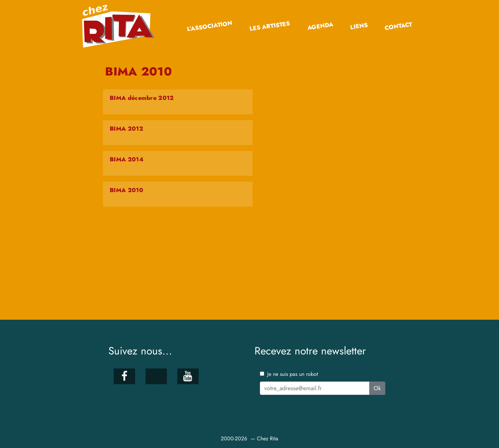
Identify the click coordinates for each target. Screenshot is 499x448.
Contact (398, 26)
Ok (377, 388)
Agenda (320, 26)
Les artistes (270, 26)
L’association (210, 26)
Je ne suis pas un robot (289, 374)
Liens (359, 26)
